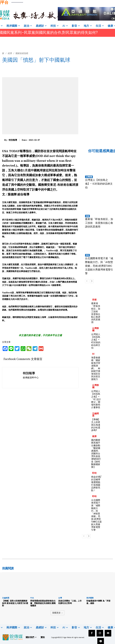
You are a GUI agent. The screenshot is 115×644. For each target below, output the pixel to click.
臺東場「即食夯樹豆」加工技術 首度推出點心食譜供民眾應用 (99, 223)
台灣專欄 (89, 177)
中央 (32, 598)
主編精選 (95, 415)
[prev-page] (87, 281)
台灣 (60, 598)
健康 (94, 436)
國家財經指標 (22, 53)
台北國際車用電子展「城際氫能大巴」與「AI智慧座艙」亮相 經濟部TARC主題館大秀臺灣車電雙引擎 (99, 266)
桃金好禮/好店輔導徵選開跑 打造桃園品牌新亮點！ (97, 484)
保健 (87, 216)
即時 (87, 255)
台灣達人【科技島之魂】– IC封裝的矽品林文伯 (99, 184)
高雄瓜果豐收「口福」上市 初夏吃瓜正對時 (71, 602)
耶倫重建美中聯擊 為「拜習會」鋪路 (98, 602)
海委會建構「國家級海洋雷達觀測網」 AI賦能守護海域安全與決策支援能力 (96, 368)
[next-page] (92, 281)
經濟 (10, 53)
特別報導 (13, 140)
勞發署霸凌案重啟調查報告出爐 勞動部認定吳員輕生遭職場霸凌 (43, 603)
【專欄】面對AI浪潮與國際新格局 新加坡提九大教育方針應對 (15, 603)
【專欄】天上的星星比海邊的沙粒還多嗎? (96, 425)
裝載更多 (57, 613)
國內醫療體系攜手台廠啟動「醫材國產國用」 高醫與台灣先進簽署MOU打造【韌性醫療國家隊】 (97, 453)
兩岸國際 (90, 598)
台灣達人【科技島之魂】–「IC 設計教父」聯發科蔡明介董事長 (96, 399)
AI (93, 354)
